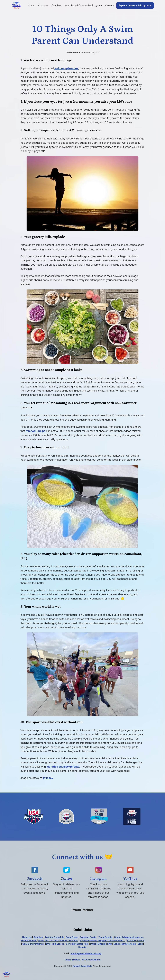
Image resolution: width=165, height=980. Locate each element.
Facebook (35, 879)
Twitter (67, 879)
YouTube (130, 879)
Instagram (98, 879)
